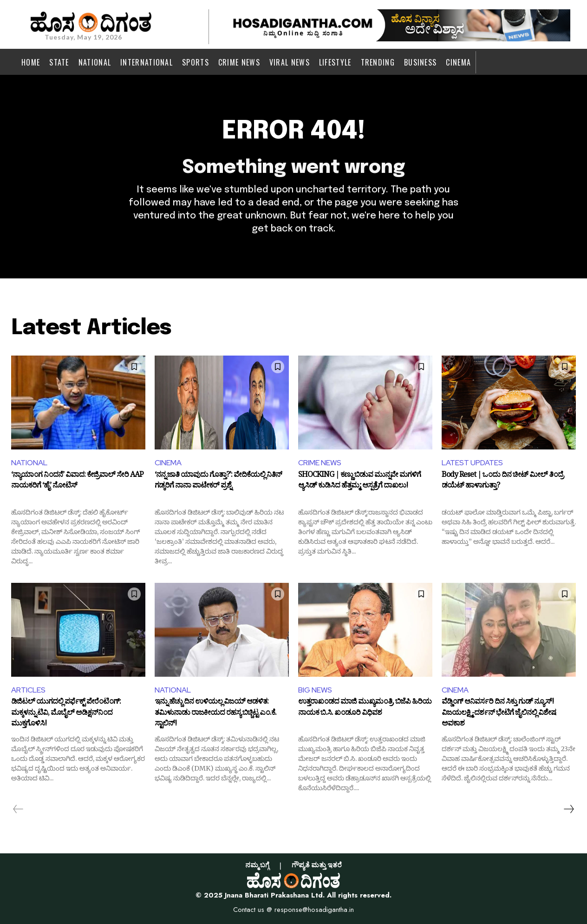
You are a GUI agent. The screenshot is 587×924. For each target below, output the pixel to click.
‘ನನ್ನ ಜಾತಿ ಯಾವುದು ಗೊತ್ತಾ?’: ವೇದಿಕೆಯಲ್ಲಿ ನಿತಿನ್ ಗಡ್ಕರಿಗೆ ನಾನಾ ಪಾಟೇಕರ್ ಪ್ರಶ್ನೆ (218, 482)
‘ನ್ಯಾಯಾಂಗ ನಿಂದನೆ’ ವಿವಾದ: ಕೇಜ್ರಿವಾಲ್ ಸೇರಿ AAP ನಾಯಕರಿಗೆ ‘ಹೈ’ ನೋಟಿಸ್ (77, 482)
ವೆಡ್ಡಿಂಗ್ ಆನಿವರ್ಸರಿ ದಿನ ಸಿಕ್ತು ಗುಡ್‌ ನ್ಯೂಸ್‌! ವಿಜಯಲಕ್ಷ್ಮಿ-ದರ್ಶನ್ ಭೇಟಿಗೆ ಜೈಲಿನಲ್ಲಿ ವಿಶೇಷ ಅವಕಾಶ (499, 714)
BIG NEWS (315, 690)
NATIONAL (29, 463)
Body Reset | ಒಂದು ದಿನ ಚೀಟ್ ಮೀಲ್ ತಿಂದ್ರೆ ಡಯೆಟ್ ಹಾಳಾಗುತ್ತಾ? (502, 482)
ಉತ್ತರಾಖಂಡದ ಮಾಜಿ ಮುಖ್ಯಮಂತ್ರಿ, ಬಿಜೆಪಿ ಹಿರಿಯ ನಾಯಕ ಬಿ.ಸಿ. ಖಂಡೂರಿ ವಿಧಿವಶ (365, 709)
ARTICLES (28, 690)
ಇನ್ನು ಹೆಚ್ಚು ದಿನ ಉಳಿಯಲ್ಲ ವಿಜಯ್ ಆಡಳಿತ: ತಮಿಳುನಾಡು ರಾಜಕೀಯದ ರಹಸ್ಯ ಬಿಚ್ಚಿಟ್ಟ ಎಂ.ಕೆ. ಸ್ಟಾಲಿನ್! (215, 714)
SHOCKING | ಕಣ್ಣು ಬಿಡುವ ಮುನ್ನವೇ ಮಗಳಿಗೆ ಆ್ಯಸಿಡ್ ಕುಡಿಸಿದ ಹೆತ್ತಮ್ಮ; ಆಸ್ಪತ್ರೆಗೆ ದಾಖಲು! (359, 482)
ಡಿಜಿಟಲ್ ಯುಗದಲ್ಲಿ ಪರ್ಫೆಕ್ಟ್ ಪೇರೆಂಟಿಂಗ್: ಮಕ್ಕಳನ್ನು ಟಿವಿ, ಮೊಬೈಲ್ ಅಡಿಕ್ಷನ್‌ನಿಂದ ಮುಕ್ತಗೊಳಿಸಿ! (66, 714)
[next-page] (568, 809)
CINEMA (168, 463)
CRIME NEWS (320, 463)
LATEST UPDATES (472, 463)
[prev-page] (18, 809)
